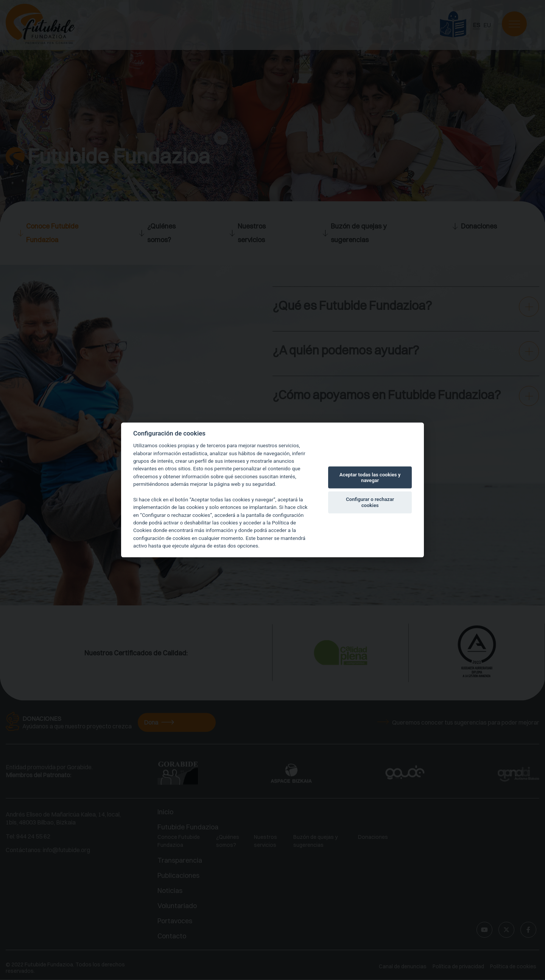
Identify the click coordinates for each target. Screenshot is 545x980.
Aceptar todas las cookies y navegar (370, 477)
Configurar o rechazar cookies (370, 502)
